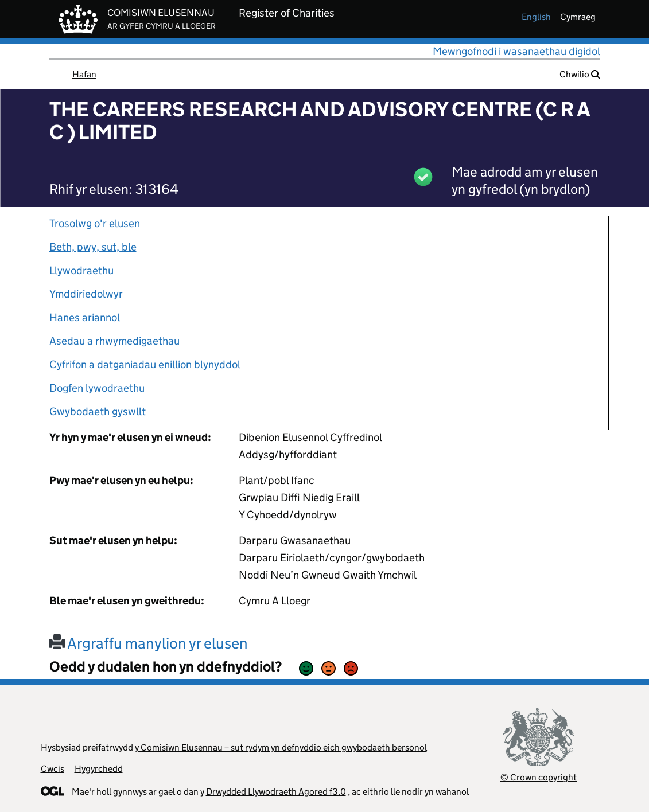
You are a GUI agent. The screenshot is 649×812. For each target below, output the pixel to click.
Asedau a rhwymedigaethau (114, 341)
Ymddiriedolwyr (86, 294)
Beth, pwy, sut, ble (93, 247)
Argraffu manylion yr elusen (149, 643)
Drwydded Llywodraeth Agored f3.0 (276, 792)
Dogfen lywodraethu (97, 388)
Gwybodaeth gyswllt (98, 411)
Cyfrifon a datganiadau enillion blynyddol (145, 364)
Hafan (84, 74)
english (536, 17)
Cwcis (53, 769)
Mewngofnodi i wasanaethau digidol (516, 51)
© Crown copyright (539, 777)
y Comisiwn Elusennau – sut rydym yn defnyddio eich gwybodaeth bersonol (281, 747)
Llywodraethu (81, 270)
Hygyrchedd (99, 769)
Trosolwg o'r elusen (95, 223)
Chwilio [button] (580, 74)
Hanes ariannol (85, 317)
